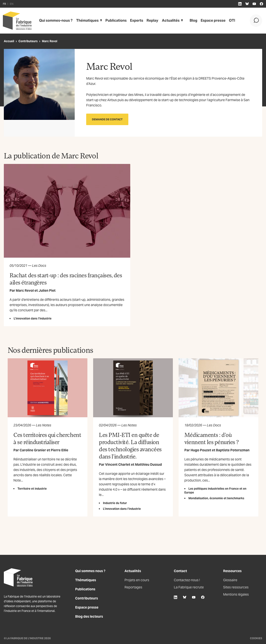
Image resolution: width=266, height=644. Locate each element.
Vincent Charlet (118, 464)
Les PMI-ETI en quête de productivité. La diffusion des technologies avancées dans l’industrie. (130, 445)
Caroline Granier (33, 450)
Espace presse (208, 21)
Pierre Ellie (59, 450)
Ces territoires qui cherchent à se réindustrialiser (47, 438)
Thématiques (84, 21)
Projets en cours (137, 580)
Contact (180, 571)
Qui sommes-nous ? (55, 21)
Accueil (9, 41)
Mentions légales (236, 594)
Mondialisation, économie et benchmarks (216, 498)
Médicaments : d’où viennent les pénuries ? (212, 438)
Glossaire (230, 580)
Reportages (133, 587)
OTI (226, 21)
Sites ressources (236, 587)
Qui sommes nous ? (90, 571)
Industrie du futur (115, 503)
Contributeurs (28, 41)
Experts (132, 21)
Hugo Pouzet (201, 450)
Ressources (232, 571)
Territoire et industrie (32, 489)
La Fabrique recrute (189, 587)
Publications (112, 21)
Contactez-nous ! (187, 580)
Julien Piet (47, 290)
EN (12, 4)
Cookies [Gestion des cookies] (256, 638)
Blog (189, 21)
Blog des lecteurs (89, 616)
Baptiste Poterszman (233, 450)
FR (4, 4)
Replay (148, 21)
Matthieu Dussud (148, 464)
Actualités (166, 21)
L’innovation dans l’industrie (33, 318)
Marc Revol (25, 290)
